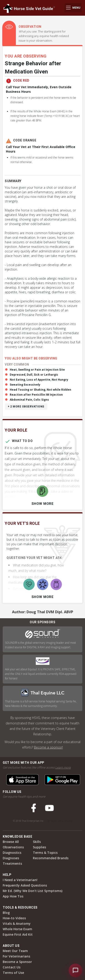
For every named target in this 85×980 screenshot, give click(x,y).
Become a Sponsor (17, 962)
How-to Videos (14, 918)
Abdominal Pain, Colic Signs (29, 400)
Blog (6, 913)
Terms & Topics (45, 853)
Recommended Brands (51, 858)
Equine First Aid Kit (18, 934)
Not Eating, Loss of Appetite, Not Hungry (39, 380)
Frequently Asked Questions (25, 885)
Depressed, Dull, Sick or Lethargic (34, 375)
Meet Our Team (15, 951)
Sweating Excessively (25, 385)
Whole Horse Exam (17, 929)
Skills (37, 842)
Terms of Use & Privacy (60, 821)
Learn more (63, 767)
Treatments (12, 863)
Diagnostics (12, 853)
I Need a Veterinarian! (20, 880)
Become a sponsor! (48, 747)
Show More (43, 504)
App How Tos (13, 896)
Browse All (11, 842)
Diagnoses (11, 858)
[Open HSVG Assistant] (75, 970)
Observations (13, 847)
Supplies (39, 847)
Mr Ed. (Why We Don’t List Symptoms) (33, 891)
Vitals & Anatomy (17, 923)
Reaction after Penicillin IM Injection (36, 395)
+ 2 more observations (26, 407)
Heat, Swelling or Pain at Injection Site (37, 370)
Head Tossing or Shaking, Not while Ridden (40, 390)
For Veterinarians (16, 956)
